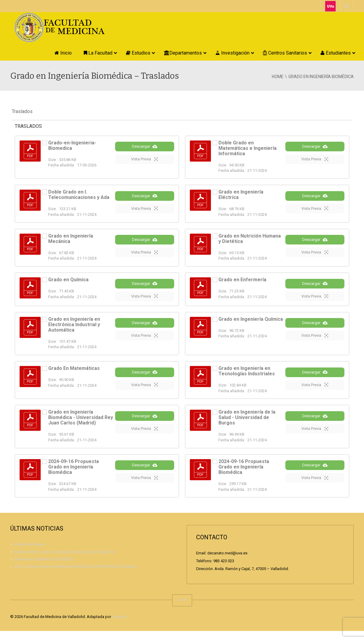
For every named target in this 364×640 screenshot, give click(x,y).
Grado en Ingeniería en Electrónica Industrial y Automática (74, 332)
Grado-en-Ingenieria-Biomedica (72, 145)
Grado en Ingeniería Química (251, 327)
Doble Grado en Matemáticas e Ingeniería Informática (248, 148)
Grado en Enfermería (242, 282)
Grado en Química (68, 282)
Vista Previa (144, 165)
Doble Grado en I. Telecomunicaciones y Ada (79, 195)
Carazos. (120, 626)
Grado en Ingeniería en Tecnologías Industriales (247, 379)
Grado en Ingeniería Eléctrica (241, 195)
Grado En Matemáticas (74, 376)
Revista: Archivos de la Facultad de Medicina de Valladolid (64, 561)
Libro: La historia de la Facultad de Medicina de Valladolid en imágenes (75, 575)
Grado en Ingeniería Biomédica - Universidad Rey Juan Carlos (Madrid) (81, 426)
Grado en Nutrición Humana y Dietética (250, 240)
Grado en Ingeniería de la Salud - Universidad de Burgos (247, 426)
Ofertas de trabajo (29, 553)
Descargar (145, 152)
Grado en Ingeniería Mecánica (71, 240)
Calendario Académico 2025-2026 (43, 568)
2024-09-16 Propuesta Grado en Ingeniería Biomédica (74, 476)
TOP (182, 609)
